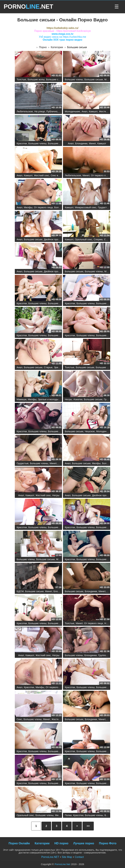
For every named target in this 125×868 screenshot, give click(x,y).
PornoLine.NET (50, 857)
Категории (42, 843)
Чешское (90, 431)
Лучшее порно (84, 843)
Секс (19, 719)
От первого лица (100, 175)
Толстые (21, 79)
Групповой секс (107, 655)
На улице (40, 111)
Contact (79, 857)
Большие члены (74, 79)
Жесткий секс (107, 111)
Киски (110, 591)
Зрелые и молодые (49, 399)
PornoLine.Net (62, 864)
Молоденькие (72, 111)
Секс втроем (58, 175)
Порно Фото (108, 843)
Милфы (28, 207)
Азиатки (78, 399)
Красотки (22, 143)
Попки (68, 815)
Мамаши (21, 399)
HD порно (61, 843)
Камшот (93, 111)
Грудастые (104, 207)
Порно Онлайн (19, 843)
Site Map (67, 857)
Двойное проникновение (58, 239)
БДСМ (20, 591)
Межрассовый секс (86, 207)
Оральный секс (84, 239)
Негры (68, 399)
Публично (52, 111)
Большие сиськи (55, 79)
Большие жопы (36, 79)
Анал (84, 111)
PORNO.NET (28, 7)
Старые (48, 367)
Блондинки (81, 143)
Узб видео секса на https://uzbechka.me (62, 37)
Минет (108, 79)
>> (88, 826)
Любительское (25, 111)
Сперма (98, 239)
